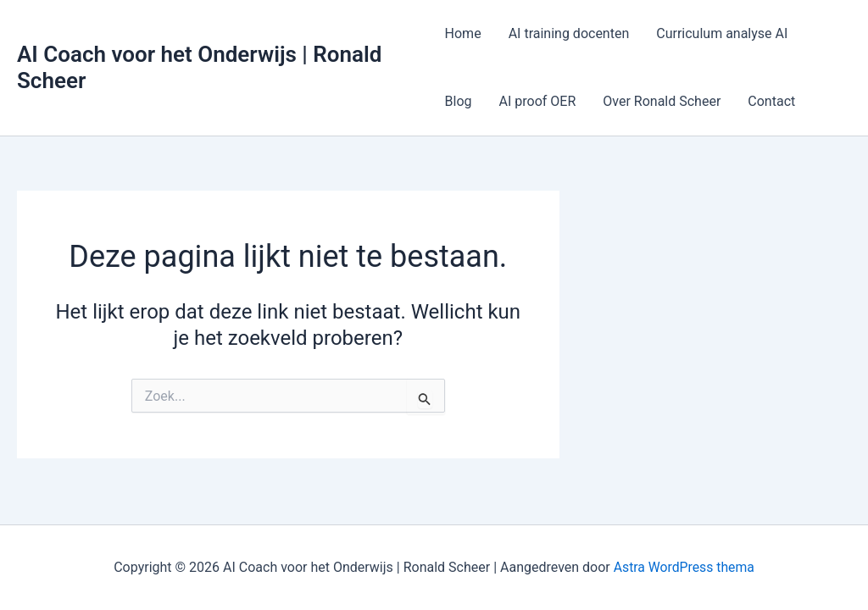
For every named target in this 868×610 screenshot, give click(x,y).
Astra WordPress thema (684, 567)
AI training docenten (569, 33)
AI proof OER (538, 101)
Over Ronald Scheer (662, 101)
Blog (459, 101)
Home (463, 33)
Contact (771, 101)
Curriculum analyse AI (722, 33)
